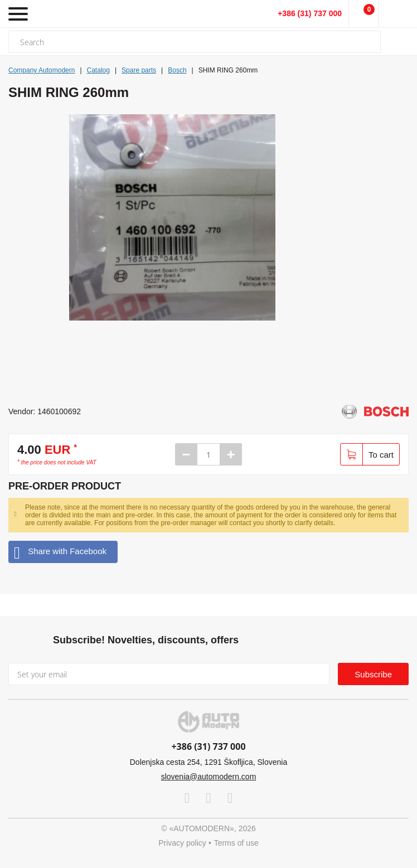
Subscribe (373, 674)
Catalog (98, 70)
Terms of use (236, 843)
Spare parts (139, 70)
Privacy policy (182, 843)
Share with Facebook (60, 552)
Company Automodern (42, 70)
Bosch (177, 70)
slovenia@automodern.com (209, 777)
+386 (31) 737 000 (310, 13)
